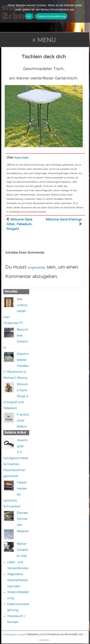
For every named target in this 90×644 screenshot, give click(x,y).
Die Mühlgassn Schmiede (15, 635)
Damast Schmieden (22, 519)
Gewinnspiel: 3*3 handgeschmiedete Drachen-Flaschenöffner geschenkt (16, 458)
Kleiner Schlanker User (22, 550)
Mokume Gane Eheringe (64, 219)
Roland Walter (22, 158)
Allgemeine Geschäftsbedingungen (17, 580)
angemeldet (37, 268)
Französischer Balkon (23, 421)
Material (23, 531)
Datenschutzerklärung (51, 16)
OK (29, 16)
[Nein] (85, 11)
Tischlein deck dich (44, 57)
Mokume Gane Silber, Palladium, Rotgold (19, 224)
